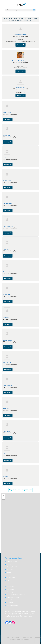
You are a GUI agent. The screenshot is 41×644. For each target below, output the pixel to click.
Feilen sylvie (7, 454)
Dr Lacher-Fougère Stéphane (20, 61)
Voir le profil (8, 119)
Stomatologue (10, 592)
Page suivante (27, 490)
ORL (8, 580)
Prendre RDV (20, 45)
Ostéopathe (10, 600)
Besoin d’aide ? (16, 638)
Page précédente (15, 490)
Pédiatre (9, 572)
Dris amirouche (7, 204)
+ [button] (4, 496)
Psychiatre (9, 564)
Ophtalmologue (11, 578)
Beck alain (6, 158)
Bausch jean (7, 135)
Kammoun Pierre (20, 87)
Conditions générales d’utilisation (20, 639)
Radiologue (10, 603)
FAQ (8, 638)
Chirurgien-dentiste (12, 562)
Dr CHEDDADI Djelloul (21, 35)
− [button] (4, 498)
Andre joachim (7, 112)
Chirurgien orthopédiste (13, 597)
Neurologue (10, 570)
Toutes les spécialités (12, 605)
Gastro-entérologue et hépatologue (16, 595)
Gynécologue (10, 575)
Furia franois (7, 477)
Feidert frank (7, 431)
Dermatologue (10, 587)
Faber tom (6, 249)
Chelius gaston (7, 181)
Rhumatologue (10, 589)
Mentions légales (27, 638)
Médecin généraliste (12, 567)
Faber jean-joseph (8, 226)
